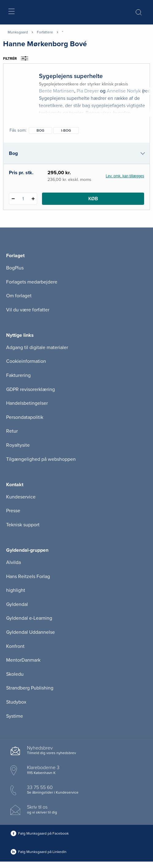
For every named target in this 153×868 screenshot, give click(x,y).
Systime (15, 716)
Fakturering (18, 375)
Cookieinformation (26, 361)
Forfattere (45, 32)
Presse (13, 511)
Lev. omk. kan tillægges (125, 176)
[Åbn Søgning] (139, 12)
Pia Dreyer (88, 91)
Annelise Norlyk (124, 91)
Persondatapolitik (25, 417)
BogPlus (15, 268)
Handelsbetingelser (27, 403)
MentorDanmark (23, 660)
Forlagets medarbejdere (32, 282)
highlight (16, 590)
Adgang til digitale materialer (37, 348)
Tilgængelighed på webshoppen (41, 459)
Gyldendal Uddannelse (31, 632)
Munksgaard (18, 32)
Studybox (16, 702)
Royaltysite (18, 445)
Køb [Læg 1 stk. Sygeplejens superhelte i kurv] (93, 199)
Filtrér (18, 58)
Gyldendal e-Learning (29, 618)
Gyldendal (17, 604)
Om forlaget (19, 296)
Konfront (15, 646)
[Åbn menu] (11, 12)
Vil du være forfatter (28, 310)
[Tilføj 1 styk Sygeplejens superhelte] (33, 199)
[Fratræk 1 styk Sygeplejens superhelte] (13, 199)
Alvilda (13, 562)
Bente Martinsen (57, 91)
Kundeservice (21, 497)
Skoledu (15, 674)
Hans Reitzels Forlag (28, 577)
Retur (12, 431)
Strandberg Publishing (30, 688)
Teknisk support (23, 525)
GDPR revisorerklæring (31, 389)
